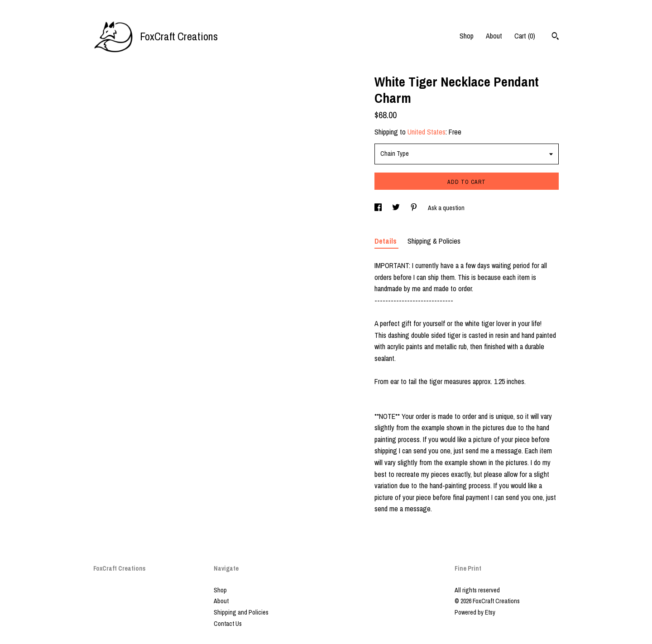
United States (427, 132)
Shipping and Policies (241, 612)
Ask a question (446, 208)
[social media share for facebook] (379, 208)
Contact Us (228, 624)
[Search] (555, 37)
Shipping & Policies (434, 241)
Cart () (525, 36)
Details (386, 241)
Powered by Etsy (475, 612)
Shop (467, 36)
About (494, 36)
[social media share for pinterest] (415, 208)
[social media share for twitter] (397, 208)
